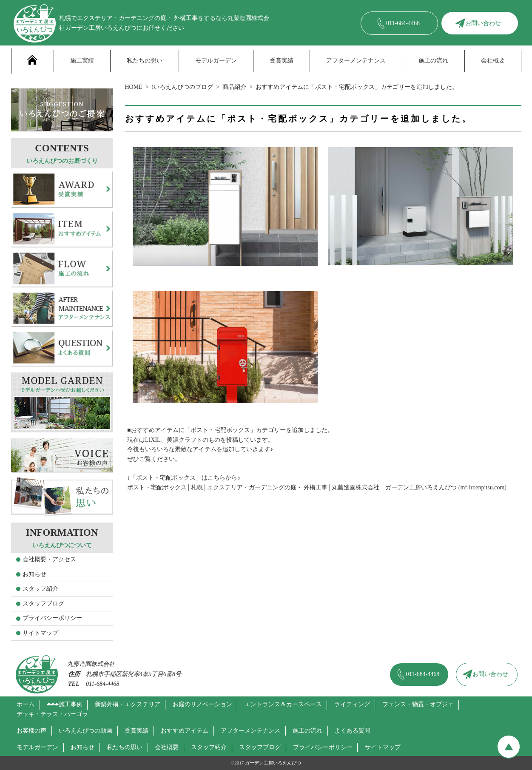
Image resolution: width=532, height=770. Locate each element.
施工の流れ (433, 61)
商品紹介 (234, 87)
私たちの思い (125, 747)
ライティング (352, 704)
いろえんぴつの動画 (85, 731)
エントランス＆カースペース (283, 704)
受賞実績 (282, 61)
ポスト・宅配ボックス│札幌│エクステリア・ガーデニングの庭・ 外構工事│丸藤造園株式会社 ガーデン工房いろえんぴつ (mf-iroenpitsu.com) (317, 487)
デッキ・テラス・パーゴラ (52, 714)
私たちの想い (145, 61)
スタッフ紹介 (40, 589)
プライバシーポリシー (52, 618)
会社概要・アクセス (49, 559)
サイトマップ (40, 633)
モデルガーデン (216, 61)
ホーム (26, 704)
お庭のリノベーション (202, 704)
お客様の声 (31, 731)
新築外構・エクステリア (128, 704)
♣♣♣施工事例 (65, 704)
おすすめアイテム (185, 731)
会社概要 (493, 61)
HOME (134, 87)
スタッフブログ (43, 604)
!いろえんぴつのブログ (183, 87)
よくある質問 (353, 731)
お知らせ (34, 574)
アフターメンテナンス (356, 61)
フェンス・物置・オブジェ (418, 704)
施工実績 (82, 61)
